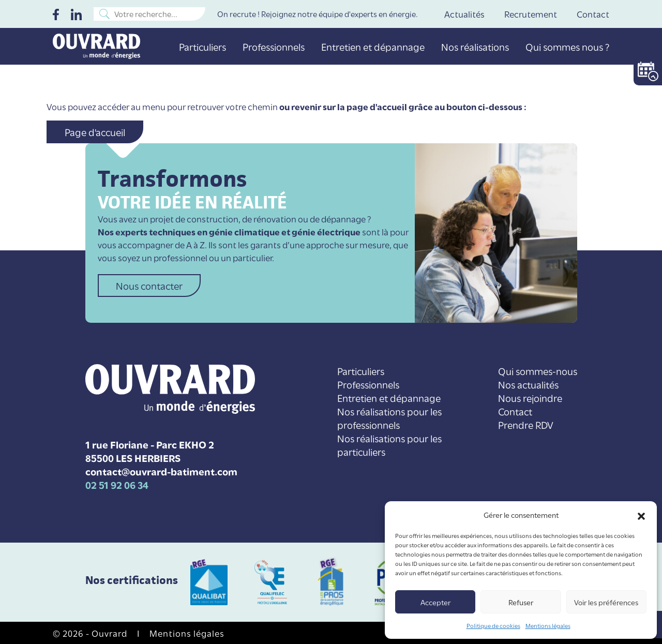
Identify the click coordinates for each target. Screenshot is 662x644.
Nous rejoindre (530, 398)
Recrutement (531, 14)
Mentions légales (548, 625)
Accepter (435, 602)
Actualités (464, 14)
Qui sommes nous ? (567, 46)
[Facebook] (56, 13)
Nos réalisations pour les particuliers (389, 445)
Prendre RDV (526, 424)
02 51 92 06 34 (117, 484)
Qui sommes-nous (538, 371)
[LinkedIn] (76, 13)
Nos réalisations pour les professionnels (389, 418)
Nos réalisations (475, 46)
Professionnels (274, 46)
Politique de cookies (493, 625)
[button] (641, 515)
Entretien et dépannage (373, 46)
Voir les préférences (606, 602)
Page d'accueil (95, 132)
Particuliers (202, 46)
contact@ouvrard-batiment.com (161, 471)
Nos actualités (528, 384)
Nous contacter (149, 285)
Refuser (521, 602)
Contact (593, 14)
